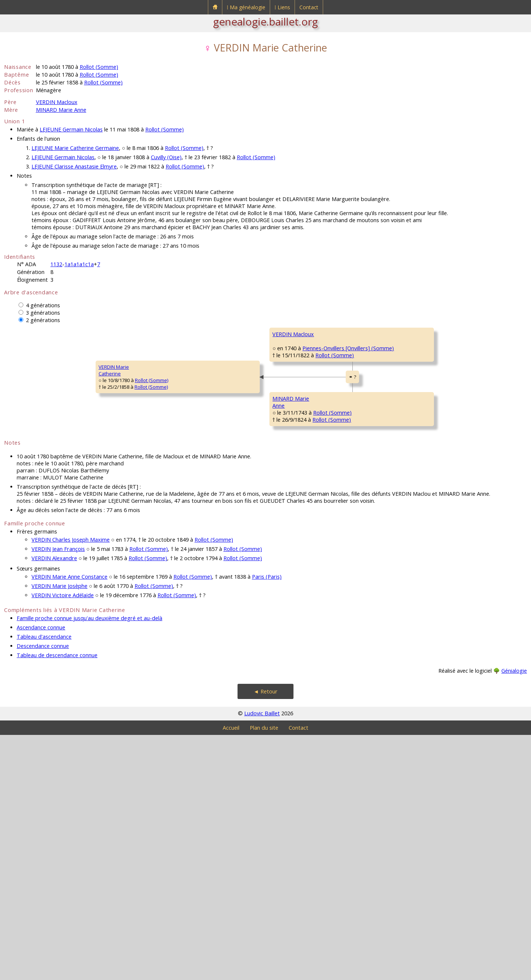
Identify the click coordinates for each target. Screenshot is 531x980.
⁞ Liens (282, 7)
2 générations (43, 320)
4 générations (43, 305)
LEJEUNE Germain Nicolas (71, 129)
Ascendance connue (41, 872)
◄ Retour (265, 936)
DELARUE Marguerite (296, 623)
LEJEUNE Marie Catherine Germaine (75, 148)
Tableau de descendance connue (57, 900)
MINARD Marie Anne (61, 110)
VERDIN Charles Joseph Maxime (71, 785)
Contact (309, 7)
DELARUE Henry (422, 601)
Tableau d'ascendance (44, 882)
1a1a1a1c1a (79, 264)
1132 (56, 264)
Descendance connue (43, 891)
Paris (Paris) (267, 822)
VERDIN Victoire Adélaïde (63, 840)
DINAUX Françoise (424, 556)
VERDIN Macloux (57, 102)
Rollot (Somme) (99, 67)
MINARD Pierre (289, 534)
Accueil (231, 973)
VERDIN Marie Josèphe (59, 831)
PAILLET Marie (420, 645)
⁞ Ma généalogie (246, 7)
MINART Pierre (420, 512)
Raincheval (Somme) (463, 576)
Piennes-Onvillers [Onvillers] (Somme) (210, 414)
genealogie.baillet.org (265, 21)
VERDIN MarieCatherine (24, 493)
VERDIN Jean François (58, 794)
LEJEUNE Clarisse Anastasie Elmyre (74, 166)
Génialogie (514, 916)
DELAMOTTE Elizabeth (297, 445)
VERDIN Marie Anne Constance (69, 822)
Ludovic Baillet (262, 958)
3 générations (43, 313)
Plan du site (264, 973)
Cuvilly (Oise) (166, 157)
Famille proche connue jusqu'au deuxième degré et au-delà (89, 863)
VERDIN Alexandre (54, 803)
